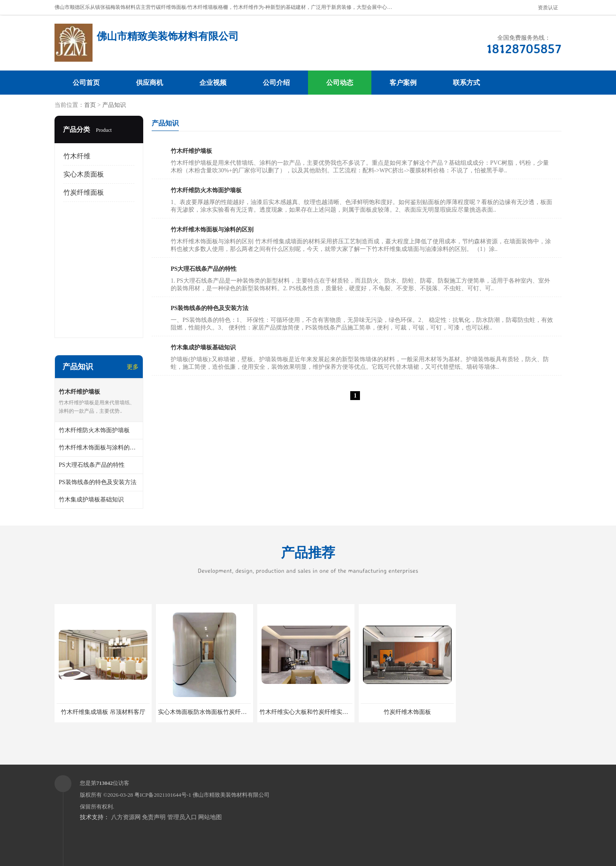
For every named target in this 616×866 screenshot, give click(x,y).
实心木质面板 (84, 174)
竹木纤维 (77, 156)
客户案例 (403, 83)
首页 (90, 105)
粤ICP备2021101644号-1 (163, 795)
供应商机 (150, 83)
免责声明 (154, 817)
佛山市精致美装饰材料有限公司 (231, 795)
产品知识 (114, 105)
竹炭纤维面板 (84, 192)
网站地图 (210, 817)
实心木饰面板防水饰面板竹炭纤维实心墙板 (214, 712)
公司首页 (86, 83)
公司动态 (340, 83)
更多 (133, 367)
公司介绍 (276, 83)
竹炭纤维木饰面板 (407, 712)
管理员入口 (182, 817)
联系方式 (466, 83)
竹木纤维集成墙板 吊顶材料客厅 (103, 712)
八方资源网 (126, 817)
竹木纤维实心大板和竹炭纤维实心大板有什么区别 (324, 712)
